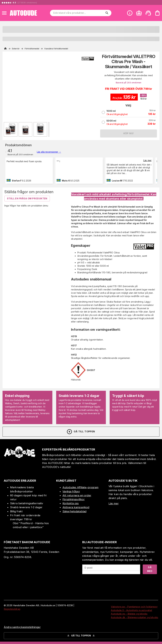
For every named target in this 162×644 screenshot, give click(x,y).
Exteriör (16, 49)
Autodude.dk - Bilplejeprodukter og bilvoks (135, 617)
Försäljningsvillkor (74, 499)
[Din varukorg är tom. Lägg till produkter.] (157, 13)
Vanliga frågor (71, 491)
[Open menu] (4, 13)
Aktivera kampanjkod (76, 507)
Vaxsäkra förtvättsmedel (56, 49)
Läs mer (147, 160)
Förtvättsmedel (32, 49)
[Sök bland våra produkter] (78, 13)
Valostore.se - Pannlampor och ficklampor (134, 607)
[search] (107, 13)
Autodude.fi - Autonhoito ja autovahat (131, 610)
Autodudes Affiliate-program (81, 487)
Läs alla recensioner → (49, 152)
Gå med (150, 569)
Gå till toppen (81, 432)
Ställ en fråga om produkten (27, 198)
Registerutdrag (12, 609)
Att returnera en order (77, 495)
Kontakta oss (71, 503)
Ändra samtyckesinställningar (22, 627)
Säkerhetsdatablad (74, 511)
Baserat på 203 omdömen (129, 83)
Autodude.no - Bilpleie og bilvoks (129, 614)
